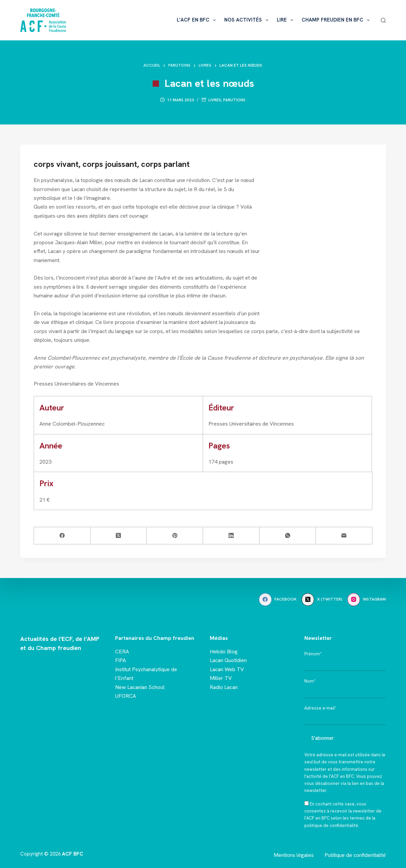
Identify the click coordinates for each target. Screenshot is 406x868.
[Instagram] (367, 600)
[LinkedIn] (231, 536)
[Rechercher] (383, 20)
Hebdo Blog (224, 652)
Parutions (234, 100)
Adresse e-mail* (320, 708)
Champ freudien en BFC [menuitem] (337, 20)
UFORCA (126, 696)
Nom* (310, 681)
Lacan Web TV (227, 669)
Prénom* (313, 654)
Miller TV (221, 678)
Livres (215, 100)
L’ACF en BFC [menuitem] (198, 20)
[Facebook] (62, 536)
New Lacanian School (140, 687)
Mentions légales (294, 855)
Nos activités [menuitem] (248, 20)
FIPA (121, 660)
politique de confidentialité (331, 825)
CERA (122, 652)
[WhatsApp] (288, 536)
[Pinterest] (175, 536)
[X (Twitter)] (119, 536)
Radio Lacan (224, 687)
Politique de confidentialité (355, 855)
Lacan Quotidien (228, 660)
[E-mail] (344, 536)
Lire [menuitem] (286, 20)
